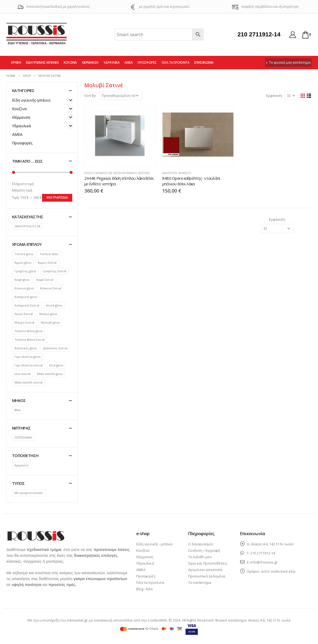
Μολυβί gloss (50, 322)
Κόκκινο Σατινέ (51, 288)
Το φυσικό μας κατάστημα (288, 62)
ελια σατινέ (22, 374)
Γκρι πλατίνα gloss (27, 357)
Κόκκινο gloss (24, 288)
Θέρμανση (90, 62)
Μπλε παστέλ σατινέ (29, 382)
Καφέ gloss (22, 280)
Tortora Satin (49, 254)
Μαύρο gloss (48, 314)
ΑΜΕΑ (128, 62)
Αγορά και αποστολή (205, 570)
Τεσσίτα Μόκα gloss (29, 331)
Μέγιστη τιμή (22, 190)
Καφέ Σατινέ (45, 280)
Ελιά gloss (56, 365)
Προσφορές (147, 62)
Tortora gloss (24, 254)
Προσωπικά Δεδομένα (207, 576)
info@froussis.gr (264, 562)
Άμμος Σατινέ (47, 262)
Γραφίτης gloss (25, 271)
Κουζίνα (70, 62)
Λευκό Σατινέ (24, 314)
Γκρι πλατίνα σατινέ (29, 365)
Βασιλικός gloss (26, 348)
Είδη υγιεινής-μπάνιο (42, 62)
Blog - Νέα (144, 589)
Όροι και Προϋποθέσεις (208, 563)
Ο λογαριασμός (201, 544)
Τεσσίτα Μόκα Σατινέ (30, 340)
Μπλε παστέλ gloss (50, 374)
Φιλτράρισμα (57, 198)
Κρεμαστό (22, 465)
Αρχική (16, 62)
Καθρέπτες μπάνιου (177, 173)
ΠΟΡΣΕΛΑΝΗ (23, 437)
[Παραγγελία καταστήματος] (121, 95)
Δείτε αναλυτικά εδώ (278, 571)
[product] (120, 136)
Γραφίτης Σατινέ (54, 271)
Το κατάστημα (200, 582)
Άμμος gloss (23, 262)
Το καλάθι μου (200, 557)
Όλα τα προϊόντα (176, 62)
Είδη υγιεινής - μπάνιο (154, 544)
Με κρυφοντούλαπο (29, 493)
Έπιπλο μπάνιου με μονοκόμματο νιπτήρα (117, 173)
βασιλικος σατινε (55, 348)
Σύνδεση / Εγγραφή (204, 550)
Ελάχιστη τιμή (23, 184)
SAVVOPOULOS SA (27, 226)
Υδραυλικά (112, 62)
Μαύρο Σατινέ (24, 322)
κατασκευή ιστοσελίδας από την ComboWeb (131, 620)
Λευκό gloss (54, 305)
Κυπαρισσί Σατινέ (27, 305)
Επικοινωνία (204, 62)
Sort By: (90, 95)
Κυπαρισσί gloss (26, 297)
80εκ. (18, 410)
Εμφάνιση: (274, 95)
